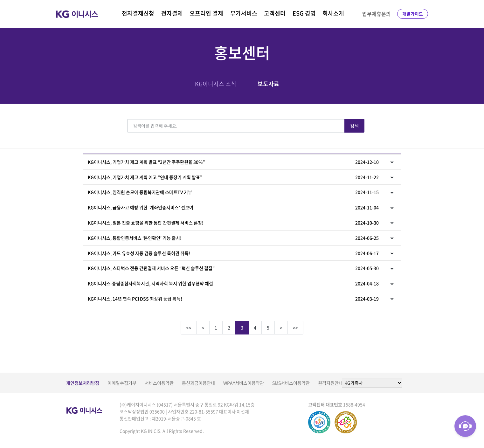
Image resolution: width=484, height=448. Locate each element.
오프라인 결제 (206, 13)
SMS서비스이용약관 (291, 383)
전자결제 (172, 13)
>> (295, 327)
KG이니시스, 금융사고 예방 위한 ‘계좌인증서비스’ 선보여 (233, 207)
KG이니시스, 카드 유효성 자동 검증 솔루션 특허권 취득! (233, 253)
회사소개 (333, 13)
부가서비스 (244, 13)
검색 (354, 126)
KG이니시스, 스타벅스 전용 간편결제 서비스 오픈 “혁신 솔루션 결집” (233, 268)
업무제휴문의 (377, 14)
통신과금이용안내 (198, 383)
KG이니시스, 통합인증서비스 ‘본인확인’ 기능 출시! (233, 238)
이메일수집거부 (122, 383)
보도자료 (268, 84)
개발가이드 (413, 14)
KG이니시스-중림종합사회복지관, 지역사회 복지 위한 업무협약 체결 (233, 283)
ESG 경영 (304, 13)
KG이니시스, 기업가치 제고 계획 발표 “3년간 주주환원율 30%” (233, 162)
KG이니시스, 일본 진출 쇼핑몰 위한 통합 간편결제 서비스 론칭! (233, 223)
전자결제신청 (138, 13)
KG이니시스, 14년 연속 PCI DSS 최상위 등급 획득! (233, 299)
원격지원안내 (330, 383)
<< (189, 327)
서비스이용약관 (159, 383)
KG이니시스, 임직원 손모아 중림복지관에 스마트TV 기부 (233, 192)
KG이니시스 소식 (216, 84)
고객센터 (275, 13)
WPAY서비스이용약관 (244, 383)
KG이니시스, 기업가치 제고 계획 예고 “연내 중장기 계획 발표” (233, 177)
